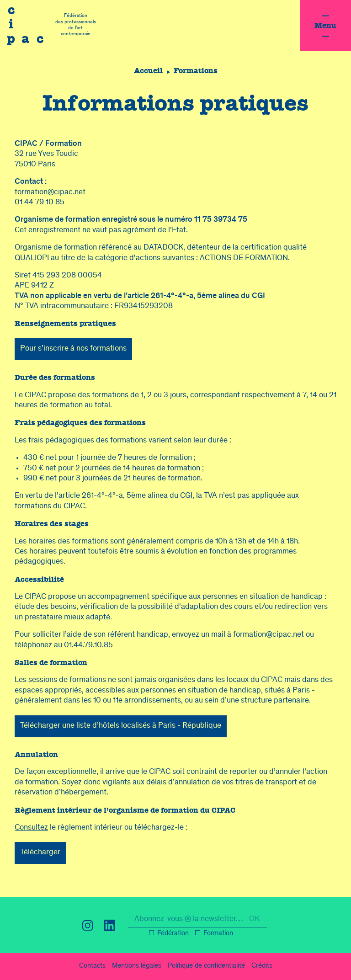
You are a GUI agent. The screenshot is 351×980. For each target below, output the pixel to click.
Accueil (147, 71)
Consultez (31, 828)
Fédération (173, 934)
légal (137, 966)
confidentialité (206, 966)
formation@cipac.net (50, 192)
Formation (218, 934)
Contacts (92, 966)
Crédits (262, 966)
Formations (196, 71)
